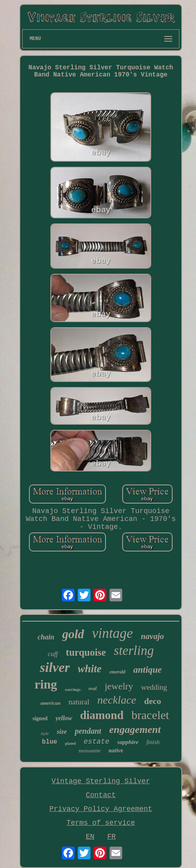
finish (153, 742)
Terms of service (101, 823)
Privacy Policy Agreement (101, 809)
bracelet (150, 715)
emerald (117, 672)
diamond (102, 715)
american (51, 703)
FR (111, 837)
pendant (88, 731)
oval (93, 689)
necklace (117, 700)
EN (90, 837)
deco (153, 701)
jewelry (119, 686)
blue (50, 742)
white (90, 669)
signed (40, 718)
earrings (73, 689)
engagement (135, 730)
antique (148, 670)
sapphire (128, 742)
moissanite (90, 751)
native (116, 751)
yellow (64, 718)
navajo (152, 636)
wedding (154, 687)
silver (55, 667)
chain (46, 637)
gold (73, 634)
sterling (134, 651)
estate (97, 742)
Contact (101, 795)
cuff (53, 654)
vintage (112, 633)
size (62, 732)
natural (79, 702)
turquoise (86, 652)
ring (46, 684)
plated (70, 743)
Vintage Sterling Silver (101, 781)
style (45, 733)
